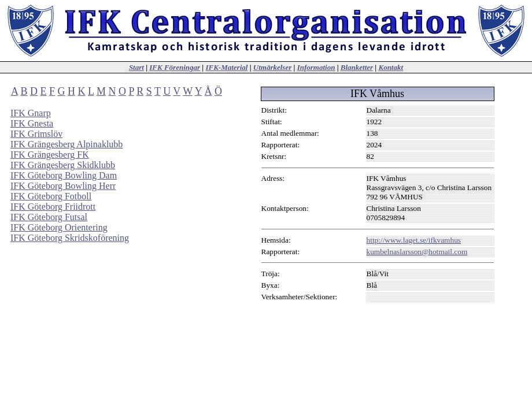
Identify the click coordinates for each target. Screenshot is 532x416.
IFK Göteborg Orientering (59, 227)
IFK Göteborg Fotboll (51, 196)
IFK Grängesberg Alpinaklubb (66, 144)
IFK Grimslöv (36, 134)
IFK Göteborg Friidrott (53, 207)
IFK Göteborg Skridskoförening (70, 238)
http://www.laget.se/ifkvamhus (414, 240)
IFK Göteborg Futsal (49, 217)
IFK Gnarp (31, 113)
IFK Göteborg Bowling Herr (63, 186)
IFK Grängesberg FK (50, 155)
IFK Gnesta (32, 123)
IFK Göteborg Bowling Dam (64, 175)
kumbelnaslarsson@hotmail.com (417, 252)
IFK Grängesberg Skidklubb (63, 165)
